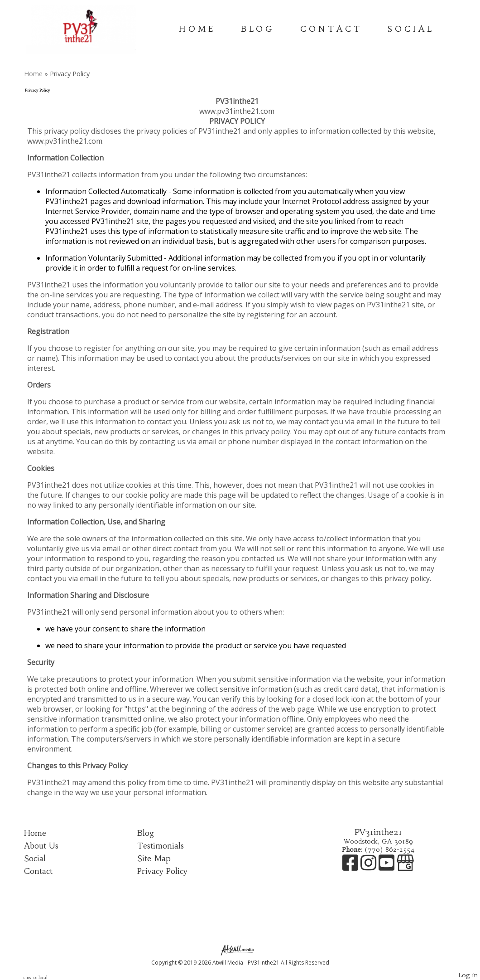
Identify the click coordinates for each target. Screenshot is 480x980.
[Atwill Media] (240, 949)
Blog (258, 29)
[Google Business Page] (405, 867)
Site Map (154, 859)
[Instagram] (370, 867)
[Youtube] (388, 867)
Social (411, 29)
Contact (331, 29)
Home (197, 29)
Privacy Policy (162, 871)
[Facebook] (351, 867)
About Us (41, 846)
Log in (468, 975)
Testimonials (161, 846)
